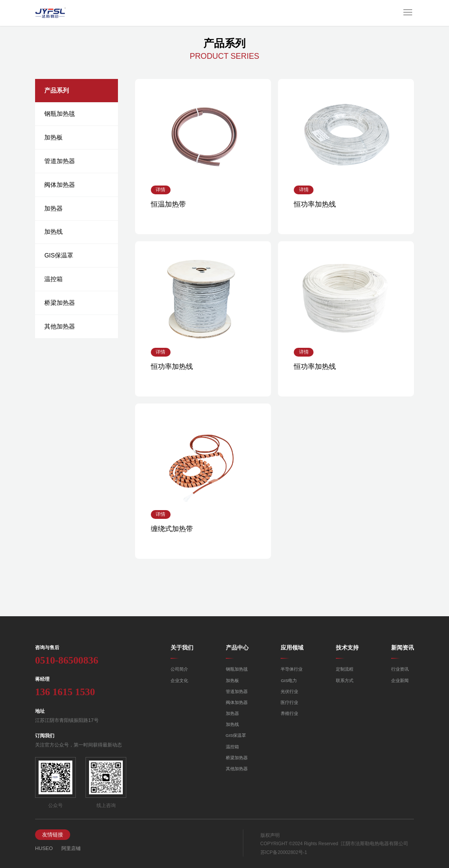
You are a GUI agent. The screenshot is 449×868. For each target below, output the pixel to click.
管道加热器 (60, 161)
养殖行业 (289, 713)
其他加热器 (60, 326)
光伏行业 (289, 691)
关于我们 (182, 648)
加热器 (53, 208)
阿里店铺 (71, 848)
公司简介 (179, 669)
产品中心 (237, 648)
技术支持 (347, 648)
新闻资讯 (403, 648)
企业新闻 (400, 680)
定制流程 (345, 669)
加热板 (53, 137)
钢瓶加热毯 (60, 114)
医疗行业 (289, 702)
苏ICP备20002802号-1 (284, 852)
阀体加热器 (60, 185)
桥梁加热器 (60, 303)
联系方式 (345, 680)
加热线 (53, 232)
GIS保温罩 (59, 255)
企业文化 (179, 680)
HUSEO (44, 848)
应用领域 (292, 648)
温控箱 (53, 279)
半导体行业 (292, 669)
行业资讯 (400, 669)
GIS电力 (289, 680)
